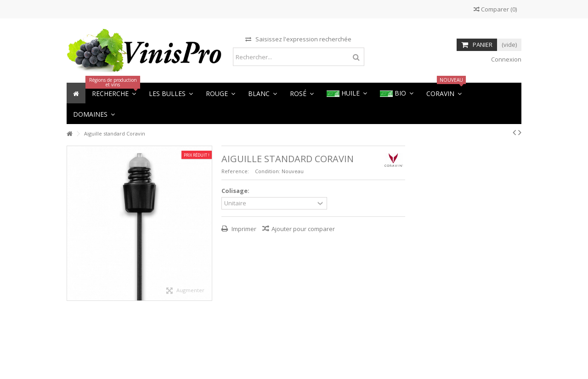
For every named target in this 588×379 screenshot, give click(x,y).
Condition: (268, 171)
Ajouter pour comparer (303, 229)
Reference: (235, 171)
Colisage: (236, 191)
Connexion (506, 59)
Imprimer (243, 229)
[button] (94, 114)
